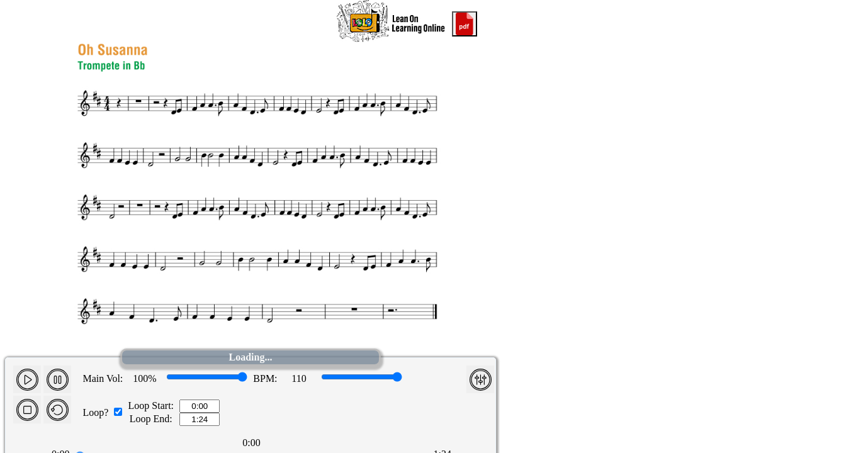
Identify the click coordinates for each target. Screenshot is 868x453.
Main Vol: (103, 378)
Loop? (95, 412)
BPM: (265, 378)
